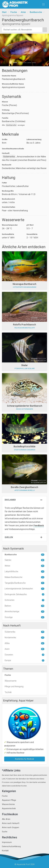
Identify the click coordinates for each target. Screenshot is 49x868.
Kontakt (5, 851)
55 (43, 649)
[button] (4, 50)
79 (43, 632)
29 (43, 566)
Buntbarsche (36, 12)
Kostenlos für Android (24, 759)
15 (43, 583)
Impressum (7, 842)
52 (43, 643)
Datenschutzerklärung (11, 846)
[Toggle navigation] (43, 4)
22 (43, 617)
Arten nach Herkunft (11, 823)
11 (43, 589)
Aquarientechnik (9, 808)
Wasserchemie (8, 804)
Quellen (9, 537)
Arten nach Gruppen (11, 827)
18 (43, 606)
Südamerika (9, 157)
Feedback (39, 525)
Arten (23, 12)
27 (43, 555)
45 (43, 560)
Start (4, 12)
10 (43, 612)
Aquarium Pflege (9, 800)
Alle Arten (6, 819)
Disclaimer (10, 500)
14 (43, 572)
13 (43, 577)
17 (43, 638)
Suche (5, 832)
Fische (14, 12)
